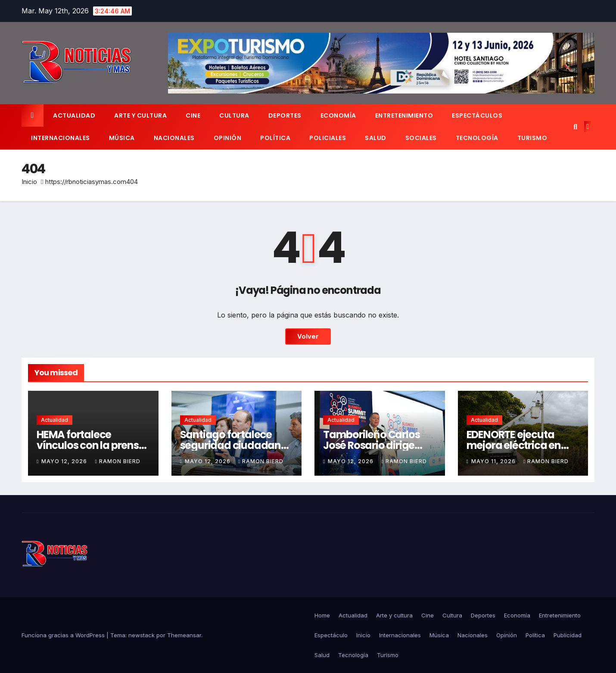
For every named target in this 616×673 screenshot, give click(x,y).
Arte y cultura (140, 115)
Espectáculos (477, 115)
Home (322, 615)
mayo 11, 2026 (494, 461)
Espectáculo (331, 635)
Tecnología (477, 138)
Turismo (532, 138)
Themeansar (184, 635)
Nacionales (174, 138)
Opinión (228, 138)
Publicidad (568, 635)
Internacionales (61, 138)
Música (122, 138)
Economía (338, 115)
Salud (376, 138)
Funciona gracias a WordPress (64, 635)
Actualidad (74, 115)
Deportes (285, 115)
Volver (308, 336)
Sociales (421, 138)
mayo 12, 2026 (65, 461)
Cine (193, 115)
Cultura (234, 115)
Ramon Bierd (117, 461)
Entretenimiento (404, 115)
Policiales (328, 138)
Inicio (29, 182)
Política (275, 138)
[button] (575, 127)
